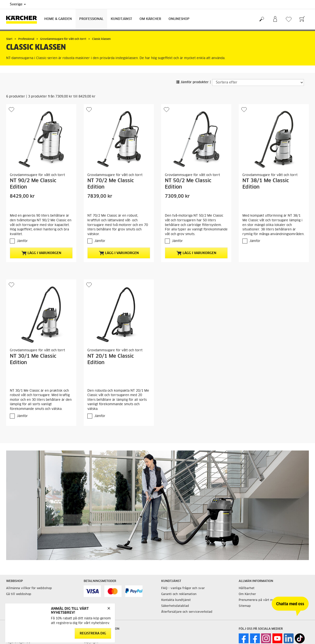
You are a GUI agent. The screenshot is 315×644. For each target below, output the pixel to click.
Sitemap (245, 606)
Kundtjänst (121, 19)
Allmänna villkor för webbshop (29, 588)
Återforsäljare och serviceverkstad (187, 612)
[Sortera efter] (258, 82)
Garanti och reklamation (179, 594)
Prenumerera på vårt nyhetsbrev (263, 600)
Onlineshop (179, 19)
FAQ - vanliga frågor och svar (183, 588)
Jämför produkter (192, 82)
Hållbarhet (247, 588)
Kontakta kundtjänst (176, 600)
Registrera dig (93, 634)
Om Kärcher (150, 19)
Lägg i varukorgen (41, 253)
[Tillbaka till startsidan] (23, 19)
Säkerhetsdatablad (175, 606)
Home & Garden (58, 19)
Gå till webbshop (19, 594)
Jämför (22, 241)
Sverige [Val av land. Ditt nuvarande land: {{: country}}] (18, 4)
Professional (91, 19)
